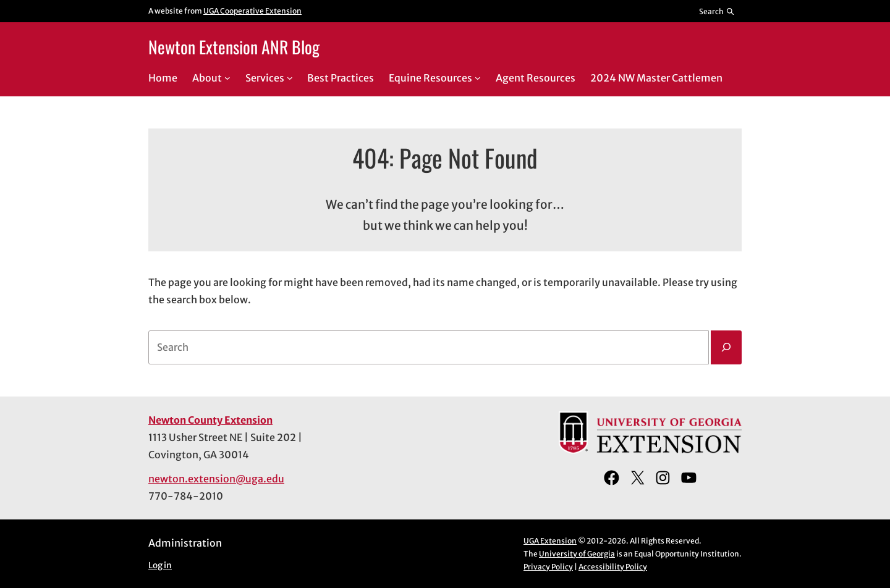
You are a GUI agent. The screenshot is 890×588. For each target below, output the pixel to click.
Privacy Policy (548, 567)
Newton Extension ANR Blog (234, 47)
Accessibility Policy (613, 567)
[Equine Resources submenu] (478, 78)
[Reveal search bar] (717, 11)
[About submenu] (227, 78)
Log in (160, 565)
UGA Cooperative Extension (252, 11)
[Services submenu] (290, 78)
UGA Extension (550, 541)
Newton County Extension (210, 420)
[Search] (726, 348)
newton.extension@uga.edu (216, 479)
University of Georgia (577, 554)
